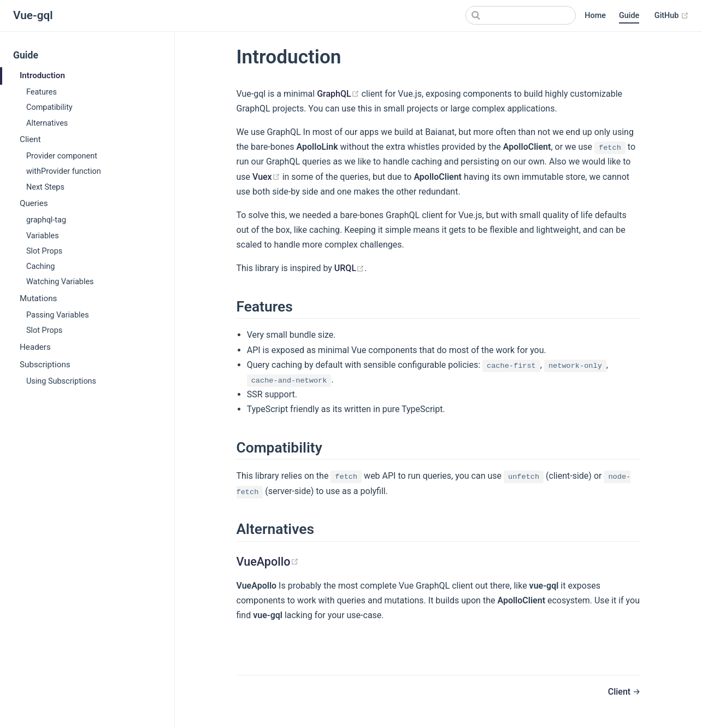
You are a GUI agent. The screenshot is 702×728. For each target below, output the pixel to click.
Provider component (62, 156)
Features (42, 92)
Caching (40, 266)
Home (595, 16)
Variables (43, 236)
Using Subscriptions (61, 381)
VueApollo (268, 562)
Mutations (38, 298)
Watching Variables (60, 282)
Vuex (266, 177)
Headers (35, 347)
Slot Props (44, 251)
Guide (629, 16)
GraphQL (338, 94)
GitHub (672, 16)
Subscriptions (45, 365)
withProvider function (64, 171)
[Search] (521, 15)
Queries (34, 203)
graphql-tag (46, 220)
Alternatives (47, 123)
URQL (349, 268)
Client (30, 139)
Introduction (42, 75)
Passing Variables (58, 315)
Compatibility (49, 107)
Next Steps (45, 187)
